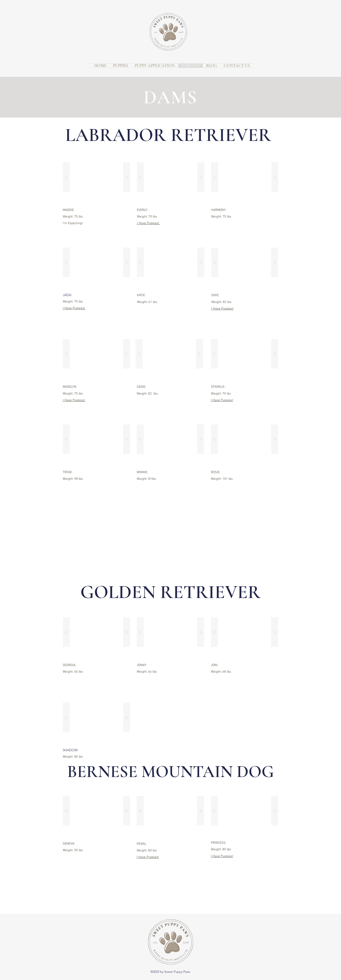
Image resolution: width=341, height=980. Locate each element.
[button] (96, 177)
